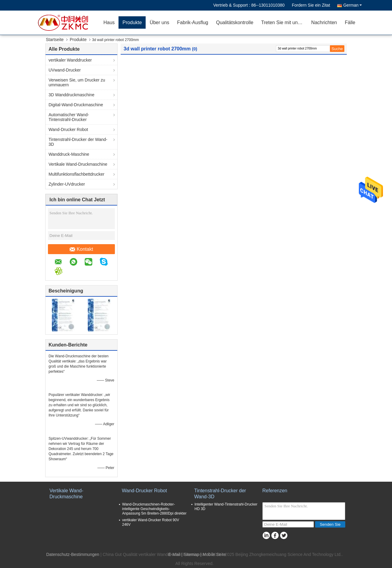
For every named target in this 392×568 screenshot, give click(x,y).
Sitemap (191, 554)
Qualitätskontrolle (235, 22)
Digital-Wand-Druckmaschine (76, 105)
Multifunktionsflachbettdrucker (76, 174)
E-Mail (174, 554)
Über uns (159, 22)
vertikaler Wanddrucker (70, 60)
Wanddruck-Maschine (69, 154)
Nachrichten (324, 22)
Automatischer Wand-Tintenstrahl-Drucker (69, 117)
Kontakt (81, 249)
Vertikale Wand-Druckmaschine (78, 164)
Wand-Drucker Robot (68, 129)
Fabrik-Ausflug (193, 22)
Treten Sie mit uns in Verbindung (284, 22)
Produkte (132, 22)
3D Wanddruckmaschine (71, 95)
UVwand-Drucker (65, 70)
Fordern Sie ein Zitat (311, 5)
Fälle (350, 22)
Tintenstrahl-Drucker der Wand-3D (78, 142)
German (352, 5)
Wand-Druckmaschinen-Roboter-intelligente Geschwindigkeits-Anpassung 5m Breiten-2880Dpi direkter (154, 509)
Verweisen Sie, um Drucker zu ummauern (77, 82)
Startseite (55, 40)
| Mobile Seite (213, 554)
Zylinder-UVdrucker (67, 184)
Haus (109, 22)
